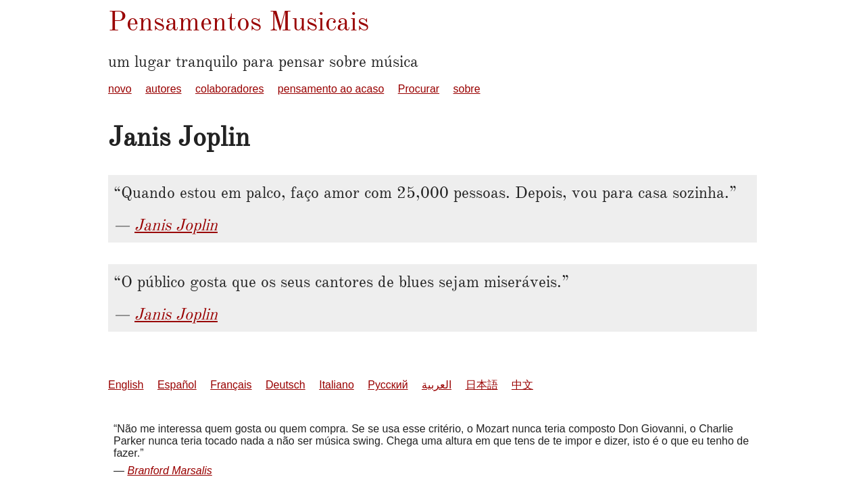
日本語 (482, 385)
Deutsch (286, 385)
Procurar (419, 89)
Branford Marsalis (169, 471)
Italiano (337, 385)
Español (177, 385)
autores (163, 89)
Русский (388, 385)
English (126, 385)
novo (120, 89)
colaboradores (229, 89)
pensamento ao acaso (331, 89)
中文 (522, 385)
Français (231, 385)
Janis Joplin (176, 225)
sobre (467, 89)
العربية (437, 385)
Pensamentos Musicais (239, 21)
